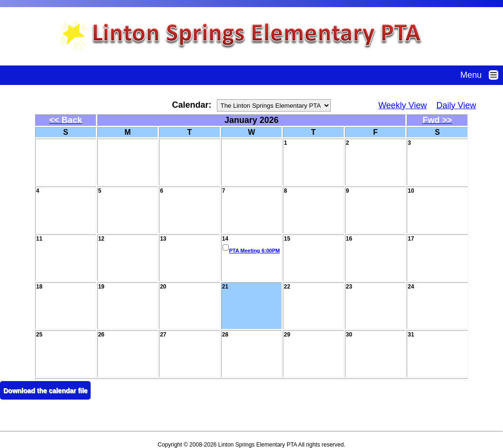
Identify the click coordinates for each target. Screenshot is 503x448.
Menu (482, 75)
